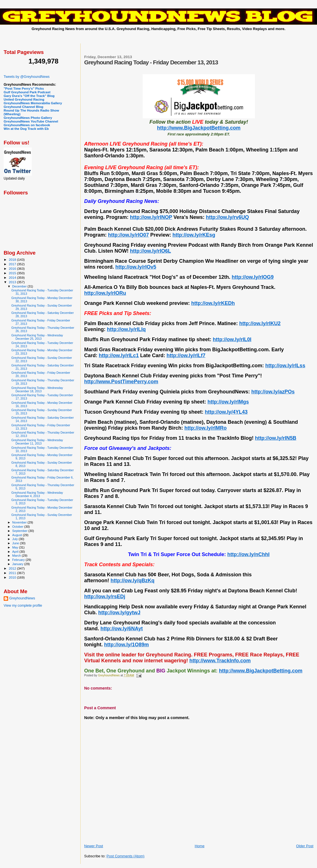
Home (199, 846)
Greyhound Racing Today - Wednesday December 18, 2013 (37, 389)
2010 (13, 577)
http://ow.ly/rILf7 (186, 355)
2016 (13, 268)
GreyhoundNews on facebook (27, 125)
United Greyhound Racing (24, 99)
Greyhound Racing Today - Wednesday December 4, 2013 (37, 494)
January (18, 564)
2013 (13, 282)
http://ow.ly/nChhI (248, 554)
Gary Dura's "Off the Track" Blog (29, 96)
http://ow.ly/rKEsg (194, 235)
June (16, 543)
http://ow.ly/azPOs (273, 392)
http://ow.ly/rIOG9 (253, 277)
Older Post (305, 846)
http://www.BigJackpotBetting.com (199, 128)
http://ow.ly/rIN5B (276, 438)
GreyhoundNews (22, 598)
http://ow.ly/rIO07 (128, 235)
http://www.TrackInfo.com (220, 661)
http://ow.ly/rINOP (151, 217)
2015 (13, 273)
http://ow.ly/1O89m (126, 645)
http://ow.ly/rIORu (105, 293)
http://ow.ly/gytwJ (119, 613)
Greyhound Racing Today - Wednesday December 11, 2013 (37, 442)
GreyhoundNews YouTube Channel (31, 121)
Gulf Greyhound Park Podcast (27, 92)
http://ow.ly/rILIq (126, 329)
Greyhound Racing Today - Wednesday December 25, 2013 (37, 337)
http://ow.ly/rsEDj (105, 597)
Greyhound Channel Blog (23, 107)
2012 (13, 568)
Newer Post (94, 846)
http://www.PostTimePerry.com (121, 382)
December (20, 286)
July (16, 539)
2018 (13, 260)
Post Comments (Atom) (125, 856)
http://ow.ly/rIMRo (206, 428)
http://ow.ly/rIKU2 (260, 323)
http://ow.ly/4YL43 (226, 412)
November (20, 522)
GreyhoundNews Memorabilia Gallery (33, 103)
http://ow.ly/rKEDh (213, 303)
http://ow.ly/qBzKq (133, 581)
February (19, 560)
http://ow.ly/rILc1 (119, 355)
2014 (13, 277)
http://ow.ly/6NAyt (122, 629)
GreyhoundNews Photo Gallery (28, 118)
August (18, 535)
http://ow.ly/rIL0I (232, 339)
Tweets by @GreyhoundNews (27, 77)
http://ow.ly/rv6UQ (227, 217)
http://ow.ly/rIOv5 (136, 267)
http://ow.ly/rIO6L (150, 251)
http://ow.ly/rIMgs (228, 402)
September (20, 531)
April (16, 552)
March (17, 556)
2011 (13, 573)
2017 (13, 264)
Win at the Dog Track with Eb (26, 129)
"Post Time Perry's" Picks (24, 88)
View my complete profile (23, 606)
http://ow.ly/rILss (285, 366)
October (18, 527)
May (16, 547)
